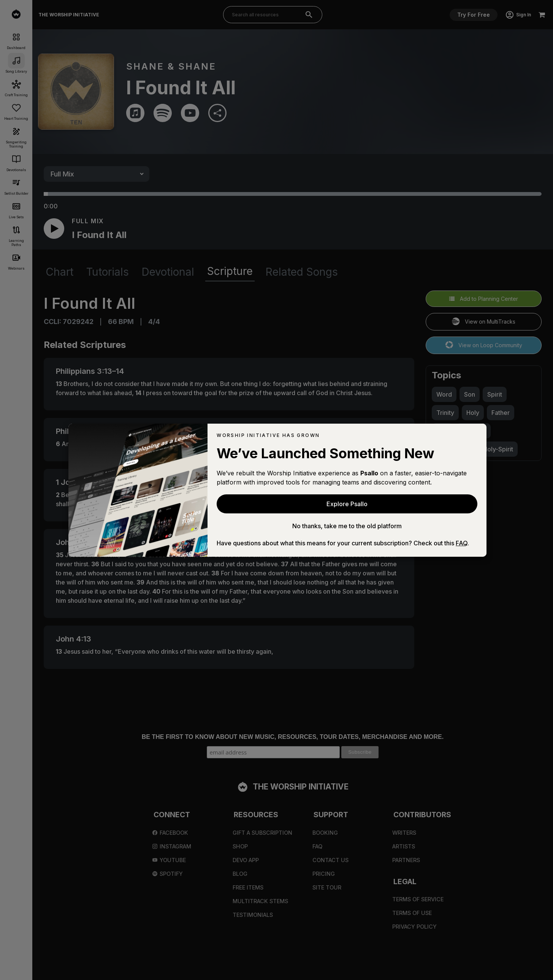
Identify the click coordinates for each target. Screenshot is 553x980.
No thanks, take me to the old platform (347, 526)
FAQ (462, 543)
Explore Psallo (347, 504)
